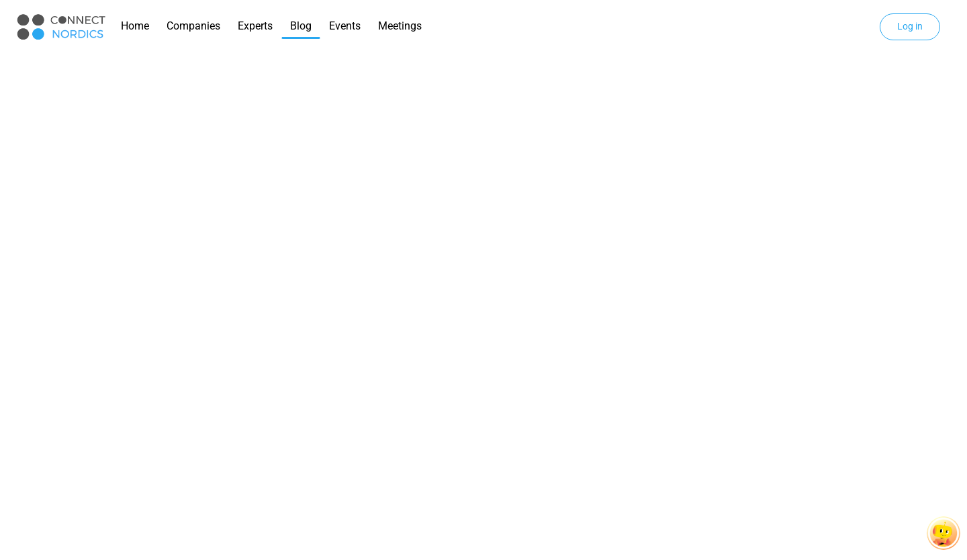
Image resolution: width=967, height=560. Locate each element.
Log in (910, 26)
